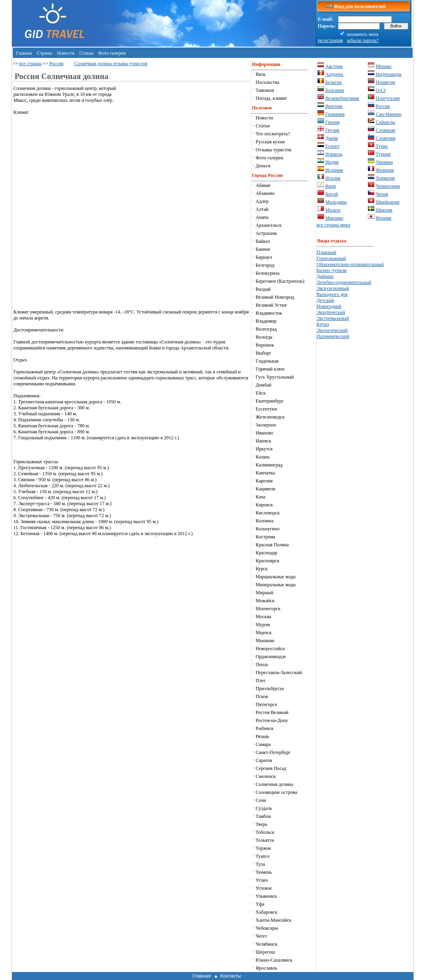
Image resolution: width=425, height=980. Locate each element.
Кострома (265, 537)
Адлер (262, 201)
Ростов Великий (272, 712)
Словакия (386, 130)
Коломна (264, 521)
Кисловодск (268, 513)
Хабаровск (266, 912)
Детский (325, 300)
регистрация (331, 40)
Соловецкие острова (276, 792)
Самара (263, 744)
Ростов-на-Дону (272, 720)
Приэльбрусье (270, 688)
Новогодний (329, 306)
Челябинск (267, 944)
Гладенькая (267, 361)
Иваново (264, 433)
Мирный (264, 593)
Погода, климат (271, 98)
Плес (261, 680)
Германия (335, 114)
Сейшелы (386, 122)
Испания (334, 170)
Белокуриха (267, 273)
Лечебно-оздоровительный (344, 282)
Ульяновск (266, 896)
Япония (384, 218)
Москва (263, 617)
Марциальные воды (276, 577)
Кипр (331, 186)
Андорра (335, 74)
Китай (332, 194)
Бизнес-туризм (332, 270)
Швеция (384, 210)
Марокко (335, 218)
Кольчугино (268, 529)
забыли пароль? (363, 40)
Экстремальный (333, 318)
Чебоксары (267, 928)
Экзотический (331, 312)
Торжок (263, 848)
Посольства (267, 82)
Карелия (264, 481)
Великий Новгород (275, 297)
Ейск (261, 393)
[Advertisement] (183, 141)
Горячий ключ (270, 369)
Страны (45, 53)
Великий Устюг (271, 305)
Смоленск (266, 776)
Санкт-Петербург (273, 752)
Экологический (332, 330)
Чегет (261, 936)
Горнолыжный (331, 258)
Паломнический (333, 336)
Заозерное (266, 425)
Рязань (262, 736)
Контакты (230, 976)
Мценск (264, 633)
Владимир (266, 321)
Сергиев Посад (271, 768)
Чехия (382, 194)
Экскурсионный (333, 288)
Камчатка (265, 473)
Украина (384, 162)
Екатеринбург (270, 401)
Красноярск (268, 561)
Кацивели (265, 489)
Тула (260, 864)
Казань (263, 457)
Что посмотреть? (273, 134)
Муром (263, 625)
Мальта (333, 210)
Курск (262, 569)
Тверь (261, 824)
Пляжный (327, 252)
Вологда (264, 337)
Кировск (264, 505)
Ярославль (266, 968)
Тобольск (265, 832)
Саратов (264, 760)
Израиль (334, 154)
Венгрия (334, 106)
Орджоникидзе (271, 657)
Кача (260, 497)
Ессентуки (266, 409)
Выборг (263, 353)
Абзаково (265, 193)
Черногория (388, 186)
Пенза (262, 665)
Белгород (265, 265)
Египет (333, 146)
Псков (262, 696)
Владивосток (269, 313)
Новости (66, 53)
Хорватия (385, 178)
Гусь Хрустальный (275, 377)
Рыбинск (265, 728)
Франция (385, 170)
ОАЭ (381, 90)
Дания (332, 138)
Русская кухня (270, 142)
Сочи (261, 800)
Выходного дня (332, 294)
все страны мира (334, 225)
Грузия (333, 130)
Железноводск (270, 417)
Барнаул (264, 257)
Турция (383, 154)
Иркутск (264, 449)
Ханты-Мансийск (273, 920)
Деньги (263, 166)
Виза (261, 74)
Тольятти (265, 840)
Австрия (334, 66)
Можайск (265, 601)
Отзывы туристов (273, 150)
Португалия (388, 98)
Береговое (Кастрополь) (280, 281)
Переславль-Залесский (279, 673)
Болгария (335, 90)
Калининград (269, 465)
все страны (30, 63)
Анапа (262, 217)
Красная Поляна (272, 545)
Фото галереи (112, 53)
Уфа (260, 904)
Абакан (263, 185)
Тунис (382, 146)
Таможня (265, 90)
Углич (262, 880)
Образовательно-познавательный (350, 264)
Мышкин (265, 641)
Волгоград (266, 329)
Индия (332, 162)
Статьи (86, 53)
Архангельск (269, 225)
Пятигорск (266, 704)
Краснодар (266, 553)
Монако (384, 66)
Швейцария (388, 202)
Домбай (263, 385)
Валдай (263, 289)
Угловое (264, 888)
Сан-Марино (389, 114)
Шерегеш (265, 952)
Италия (333, 178)
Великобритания (343, 98)
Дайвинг (325, 276)
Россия (57, 63)
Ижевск (263, 441)
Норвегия (385, 82)
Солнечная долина (274, 784)
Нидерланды (389, 74)
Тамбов (263, 816)
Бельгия (334, 82)
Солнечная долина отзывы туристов (111, 63)
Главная (24, 53)
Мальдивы (336, 202)
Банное (263, 249)
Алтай (262, 209)
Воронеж (265, 345)
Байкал (263, 241)
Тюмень (264, 872)
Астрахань (266, 233)
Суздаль (264, 808)
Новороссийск (270, 649)
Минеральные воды (276, 585)
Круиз (323, 324)
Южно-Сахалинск (274, 960)
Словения (386, 138)
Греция (333, 122)
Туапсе (263, 856)
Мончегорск (268, 609)
